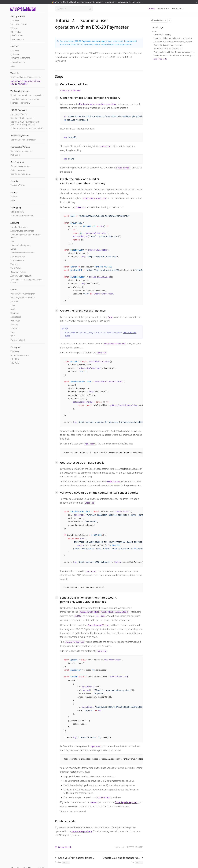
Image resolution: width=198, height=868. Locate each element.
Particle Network (18, 340)
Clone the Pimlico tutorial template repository (173, 38)
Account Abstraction (20, 355)
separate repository (82, 831)
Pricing (14, 28)
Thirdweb (15, 264)
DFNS (13, 336)
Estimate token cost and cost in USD (27, 128)
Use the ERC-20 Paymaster (22, 118)
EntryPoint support (19, 227)
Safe (12, 241)
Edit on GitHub (63, 847)
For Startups (17, 36)
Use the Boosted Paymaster (23, 140)
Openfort (15, 313)
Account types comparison (22, 231)
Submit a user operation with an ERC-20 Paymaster (26, 82)
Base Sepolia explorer (126, 802)
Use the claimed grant (20, 174)
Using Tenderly (17, 212)
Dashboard (177, 8)
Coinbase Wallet (18, 257)
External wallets (18, 62)
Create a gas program (20, 166)
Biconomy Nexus (18, 272)
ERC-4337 (15, 359)
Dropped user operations (22, 216)
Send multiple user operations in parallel (25, 236)
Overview (15, 20)
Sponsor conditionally (20, 103)
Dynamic (14, 301)
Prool (13, 200)
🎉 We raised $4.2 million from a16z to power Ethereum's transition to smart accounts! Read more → (97, 2)
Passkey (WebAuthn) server (23, 298)
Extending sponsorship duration (25, 99)
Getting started (18, 16)
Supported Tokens (19, 114)
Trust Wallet (16, 268)
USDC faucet (114, 482)
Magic (13, 309)
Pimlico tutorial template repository (98, 104)
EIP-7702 (15, 46)
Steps (154, 31)
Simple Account (17, 260)
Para (13, 332)
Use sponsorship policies (22, 151)
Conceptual (16, 347)
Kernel (13, 249)
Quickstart (15, 54)
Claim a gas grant (18, 170)
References (163, 8)
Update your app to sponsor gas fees (27, 95)
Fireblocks (15, 328)
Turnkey (14, 325)
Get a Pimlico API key (162, 35)
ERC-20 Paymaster (19, 110)
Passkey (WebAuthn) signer (23, 294)
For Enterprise (18, 39)
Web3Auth (15, 321)
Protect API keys (18, 185)
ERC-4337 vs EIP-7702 (20, 58)
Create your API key (70, 90)
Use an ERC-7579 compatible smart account (26, 281)
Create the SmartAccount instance (168, 45)
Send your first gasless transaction (26, 77)
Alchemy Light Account (21, 276)
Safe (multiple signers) (20, 245)
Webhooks (15, 155)
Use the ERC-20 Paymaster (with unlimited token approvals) (25, 123)
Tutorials (15, 73)
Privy (13, 305)
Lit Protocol (16, 317)
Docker (14, 197)
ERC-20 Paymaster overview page (90, 41)
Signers (14, 290)
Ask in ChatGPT (159, 20)
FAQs (13, 66)
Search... (74, 8)
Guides (152, 8)
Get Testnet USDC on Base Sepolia (168, 48)
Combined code (160, 59)
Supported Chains (19, 24)
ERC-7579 (15, 363)
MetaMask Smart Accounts (22, 253)
